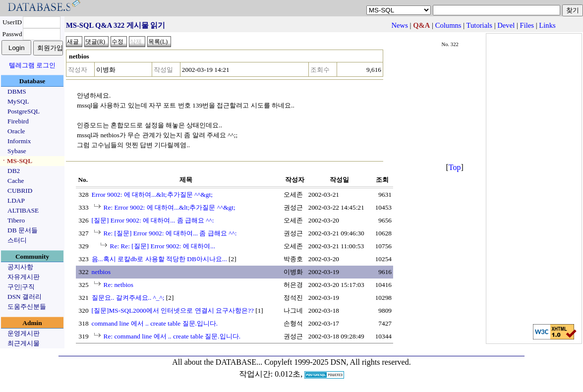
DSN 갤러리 (25, 297)
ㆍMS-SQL (16, 161)
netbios (101, 272)
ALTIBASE (23, 210)
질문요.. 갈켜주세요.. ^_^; (128, 298)
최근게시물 (24, 343)
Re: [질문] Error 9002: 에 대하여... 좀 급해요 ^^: (170, 233)
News (400, 25)
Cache (16, 181)
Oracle (16, 131)
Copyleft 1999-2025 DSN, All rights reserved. (338, 362)
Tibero (16, 220)
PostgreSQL (24, 111)
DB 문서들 (23, 230)
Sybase (17, 151)
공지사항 (20, 267)
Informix (19, 141)
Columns (448, 25)
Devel (506, 25)
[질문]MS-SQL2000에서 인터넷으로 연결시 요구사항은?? (173, 310)
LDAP (16, 200)
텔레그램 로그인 (32, 65)
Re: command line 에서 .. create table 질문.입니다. (172, 336)
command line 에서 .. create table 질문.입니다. (155, 323)
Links (547, 25)
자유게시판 (24, 277)
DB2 (14, 171)
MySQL (18, 101)
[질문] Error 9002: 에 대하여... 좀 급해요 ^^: (153, 220)
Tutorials (479, 25)
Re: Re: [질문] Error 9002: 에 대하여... (163, 246)
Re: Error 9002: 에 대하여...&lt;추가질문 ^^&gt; (170, 207)
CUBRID (20, 191)
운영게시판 (24, 333)
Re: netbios (118, 285)
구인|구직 (21, 287)
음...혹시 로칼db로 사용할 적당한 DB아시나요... (159, 259)
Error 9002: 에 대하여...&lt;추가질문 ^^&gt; (152, 195)
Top (455, 167)
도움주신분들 (27, 307)
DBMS (17, 91)
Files (527, 25)
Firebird (18, 121)
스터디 (17, 240)
